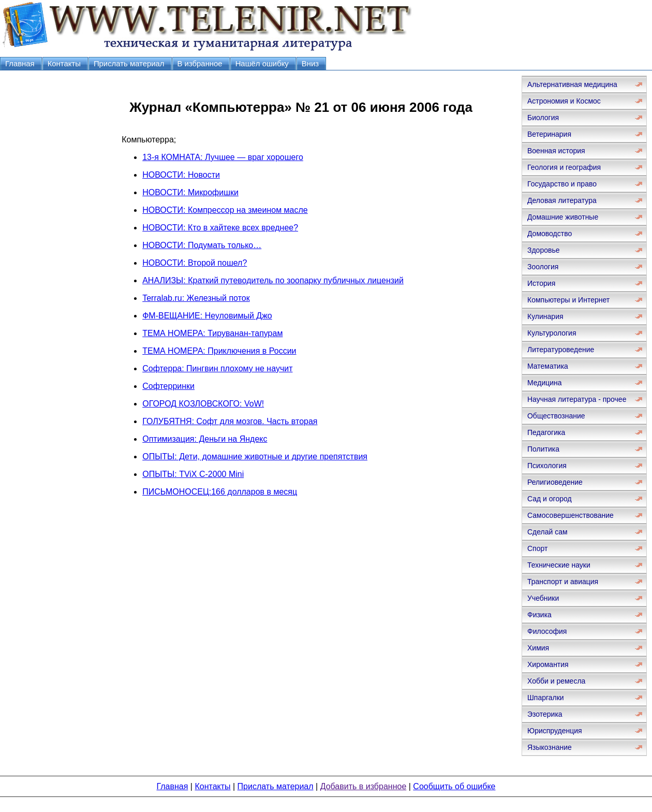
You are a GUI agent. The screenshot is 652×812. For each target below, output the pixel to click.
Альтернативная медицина (572, 84)
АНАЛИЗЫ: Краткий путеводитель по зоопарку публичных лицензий (273, 280)
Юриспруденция (555, 731)
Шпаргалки (546, 698)
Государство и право (562, 184)
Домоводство (550, 234)
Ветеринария (549, 134)
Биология (543, 118)
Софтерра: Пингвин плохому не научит (217, 368)
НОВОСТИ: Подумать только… (202, 245)
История (541, 283)
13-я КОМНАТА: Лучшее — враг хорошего (223, 157)
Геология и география (564, 167)
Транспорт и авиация (563, 582)
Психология (547, 466)
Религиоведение (555, 482)
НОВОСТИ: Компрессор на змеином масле (225, 210)
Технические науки (559, 565)
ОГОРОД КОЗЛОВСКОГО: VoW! (203, 404)
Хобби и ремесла (556, 681)
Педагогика (546, 432)
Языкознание (550, 747)
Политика (543, 449)
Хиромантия (548, 664)
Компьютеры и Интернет (568, 300)
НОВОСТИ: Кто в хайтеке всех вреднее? (220, 228)
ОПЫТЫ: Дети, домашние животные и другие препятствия (255, 456)
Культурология (552, 333)
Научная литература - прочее (577, 399)
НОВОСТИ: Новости (181, 175)
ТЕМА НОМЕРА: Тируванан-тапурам (212, 333)
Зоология (543, 267)
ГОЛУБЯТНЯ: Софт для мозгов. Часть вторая (230, 421)
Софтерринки (168, 386)
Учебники (543, 598)
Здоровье (544, 250)
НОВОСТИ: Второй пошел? (195, 263)
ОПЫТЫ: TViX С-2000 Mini (193, 474)
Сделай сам (547, 532)
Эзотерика (545, 714)
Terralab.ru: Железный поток (196, 298)
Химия (538, 648)
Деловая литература (562, 200)
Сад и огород (550, 499)
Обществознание (556, 416)
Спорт (537, 548)
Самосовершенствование (570, 515)
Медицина (545, 383)
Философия (547, 631)
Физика (539, 615)
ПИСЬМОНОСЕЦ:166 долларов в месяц (220, 492)
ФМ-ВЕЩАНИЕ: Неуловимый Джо (207, 316)
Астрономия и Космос (564, 101)
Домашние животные (563, 217)
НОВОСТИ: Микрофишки (190, 192)
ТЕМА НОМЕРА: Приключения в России (219, 351)
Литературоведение (561, 350)
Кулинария (545, 316)
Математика (548, 366)
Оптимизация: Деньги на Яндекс (205, 439)
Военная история (556, 151)
